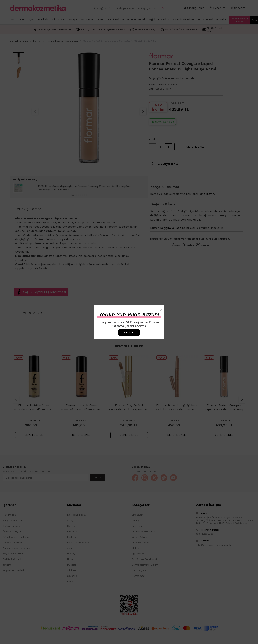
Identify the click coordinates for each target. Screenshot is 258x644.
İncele (129, 332)
